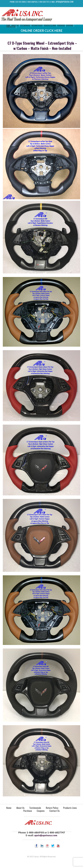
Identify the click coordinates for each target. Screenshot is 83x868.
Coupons (70, 25)
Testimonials (25, 25)
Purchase (61, 25)
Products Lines (50, 25)
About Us (20, 808)
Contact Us (11, 27)
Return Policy (37, 25)
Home (9, 808)
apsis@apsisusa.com (65, 2)
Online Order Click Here (42, 31)
